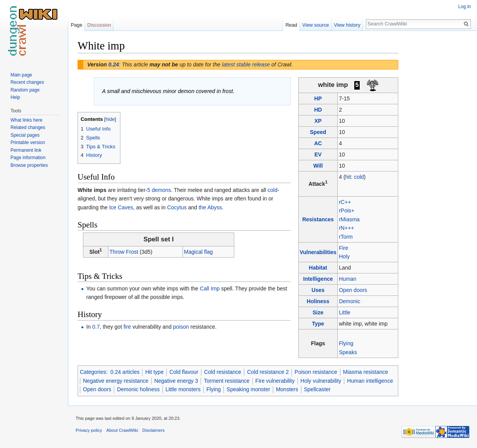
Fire (343, 248)
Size (318, 312)
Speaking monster (248, 389)
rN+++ (346, 228)
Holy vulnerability (321, 381)
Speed (318, 132)
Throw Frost (124, 252)
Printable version (28, 143)
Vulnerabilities (318, 252)
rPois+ (347, 210)
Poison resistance (316, 372)
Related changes (28, 127)
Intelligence (318, 279)
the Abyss (211, 207)
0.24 (114, 64)
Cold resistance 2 (268, 372)
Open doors (353, 290)
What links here (26, 120)
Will (318, 166)
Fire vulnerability (275, 381)
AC (318, 143)
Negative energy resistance (116, 381)
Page (76, 25)
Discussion (99, 25)
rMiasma (349, 219)
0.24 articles (125, 372)
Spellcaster (317, 389)
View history (347, 25)
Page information (28, 158)
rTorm (346, 237)
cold (359, 177)
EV (318, 154)
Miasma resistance (366, 372)
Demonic (349, 301)
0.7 (96, 327)
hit (348, 177)
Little (345, 312)
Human (348, 279)
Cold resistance (223, 372)
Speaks (348, 352)
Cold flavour (184, 372)
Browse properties (29, 165)
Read (292, 25)
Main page (21, 75)
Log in (464, 7)
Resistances (318, 219)
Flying (346, 343)
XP (318, 121)
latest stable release (246, 64)
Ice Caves (121, 207)
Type (318, 324)
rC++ (345, 202)
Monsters (287, 389)
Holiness (318, 301)
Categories (93, 372)
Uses (318, 290)
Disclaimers (154, 430)
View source (315, 25)
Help (15, 97)
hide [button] (110, 119)
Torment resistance (227, 381)
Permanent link (26, 150)
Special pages (25, 135)
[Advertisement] (437, 154)
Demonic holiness (138, 389)
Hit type (154, 372)
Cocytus (177, 207)
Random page (25, 90)
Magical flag (199, 252)
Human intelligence (370, 381)
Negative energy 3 (176, 381)
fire (127, 327)
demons (161, 190)
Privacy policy (89, 430)
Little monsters (183, 389)
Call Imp (210, 288)
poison (181, 327)
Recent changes (27, 82)
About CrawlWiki (122, 430)
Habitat (318, 268)
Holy (344, 256)
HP (318, 98)
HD (318, 110)
